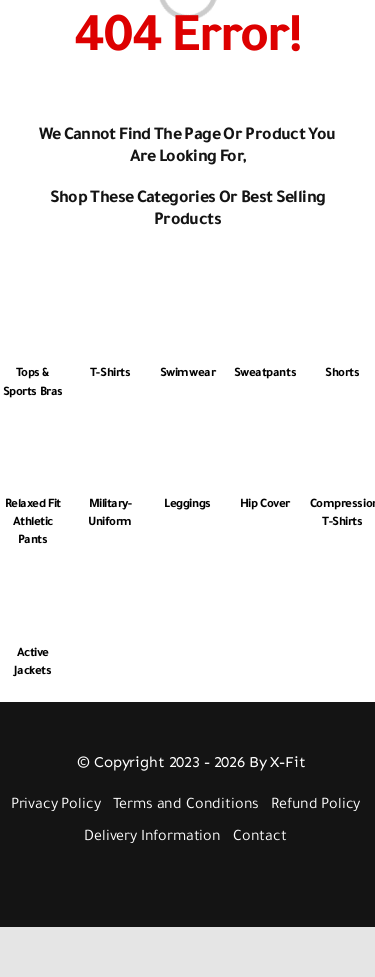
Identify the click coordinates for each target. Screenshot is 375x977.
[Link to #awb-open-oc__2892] (51, 37)
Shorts (342, 374)
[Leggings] (187, 437)
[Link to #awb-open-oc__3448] (349, 37)
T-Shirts (110, 374)
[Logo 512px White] (185, 13)
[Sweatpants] (264, 306)
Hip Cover (265, 505)
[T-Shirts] (109, 306)
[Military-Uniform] (109, 437)
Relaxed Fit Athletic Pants (33, 523)
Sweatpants (265, 374)
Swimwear (187, 374)
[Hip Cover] (264, 437)
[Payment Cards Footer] (192, 879)
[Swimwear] (187, 306)
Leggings (187, 505)
